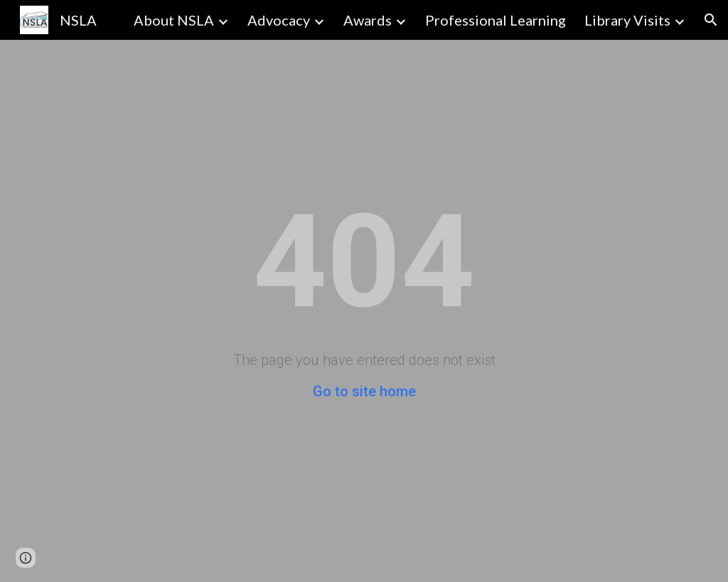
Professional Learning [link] (496, 20)
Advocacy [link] (279, 20)
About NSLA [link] (174, 20)
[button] (711, 20)
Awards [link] (368, 20)
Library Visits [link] (627, 20)
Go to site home (364, 391)
